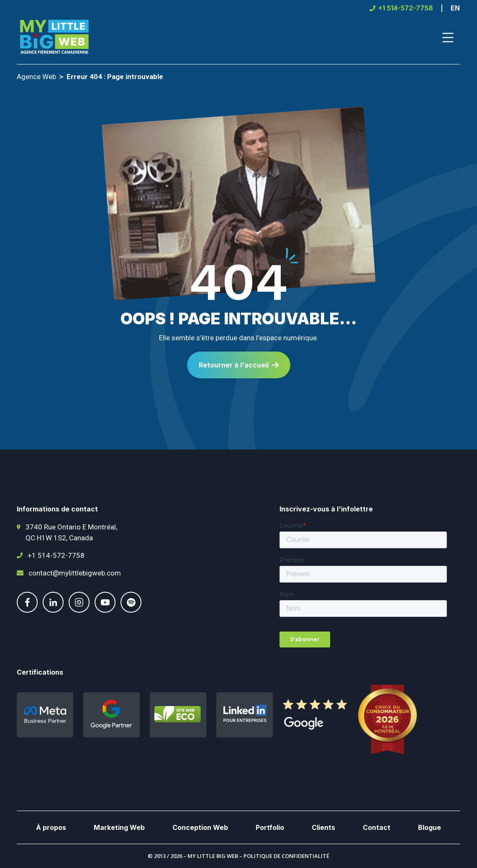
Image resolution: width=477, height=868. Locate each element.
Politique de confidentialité (286, 856)
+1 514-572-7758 (56, 555)
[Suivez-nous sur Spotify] (131, 610)
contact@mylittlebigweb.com (75, 573)
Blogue (430, 827)
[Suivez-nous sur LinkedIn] (53, 610)
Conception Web (200, 827)
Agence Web (36, 77)
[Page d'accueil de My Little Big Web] (54, 38)
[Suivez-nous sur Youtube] (105, 610)
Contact (377, 827)
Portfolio (270, 827)
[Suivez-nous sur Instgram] (79, 610)
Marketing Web (119, 827)
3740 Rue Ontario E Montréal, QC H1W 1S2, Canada (71, 532)
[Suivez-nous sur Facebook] (27, 610)
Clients (323, 827)
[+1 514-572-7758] (401, 8)
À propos (51, 827)
